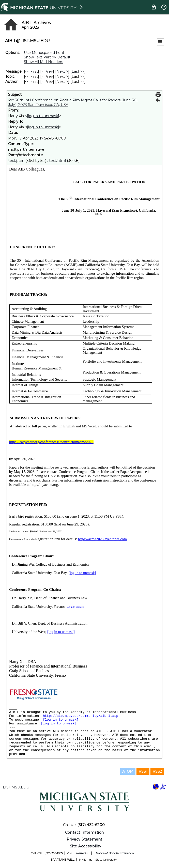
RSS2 (157, 771)
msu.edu (82, 853)
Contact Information (84, 832)
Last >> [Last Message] (78, 71)
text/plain (16, 161)
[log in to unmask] (43, 116)
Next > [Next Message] (62, 71)
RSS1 (143, 771)
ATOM (128, 771)
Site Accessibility (86, 846)
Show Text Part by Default (47, 57)
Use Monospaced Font (44, 53)
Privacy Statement (84, 839)
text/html (57, 161)
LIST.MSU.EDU (16, 787)
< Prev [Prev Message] (47, 71)
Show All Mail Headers (43, 62)
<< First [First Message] (32, 71)
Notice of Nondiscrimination (115, 853)
